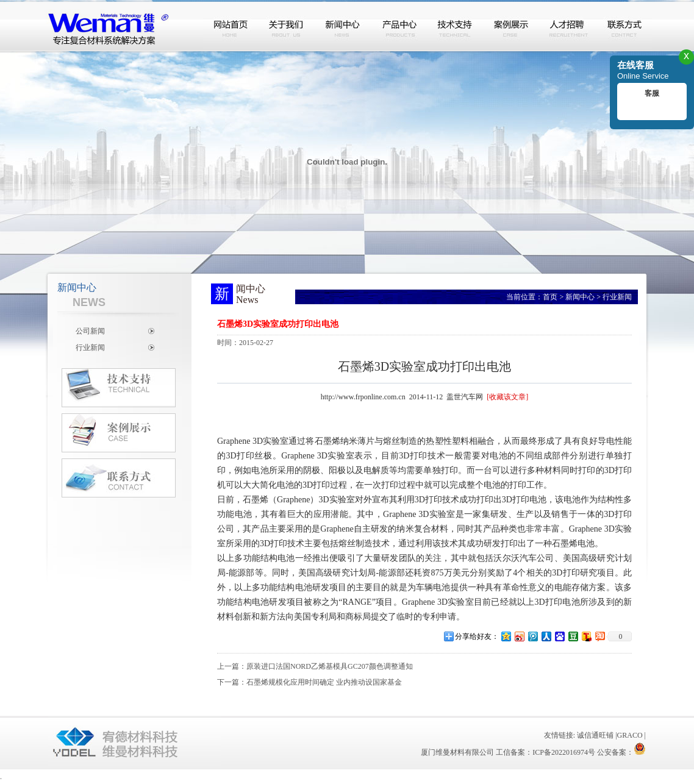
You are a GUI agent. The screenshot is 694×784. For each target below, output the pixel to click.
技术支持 (456, 26)
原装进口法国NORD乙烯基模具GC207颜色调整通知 (330, 666)
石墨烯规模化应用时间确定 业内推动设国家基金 (324, 682)
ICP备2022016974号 (564, 752)
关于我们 (287, 26)
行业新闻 (90, 347)
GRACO (630, 735)
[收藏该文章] (507, 397)
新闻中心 (343, 26)
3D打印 (241, 456)
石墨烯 (327, 441)
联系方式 (624, 26)
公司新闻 (90, 331)
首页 (550, 297)
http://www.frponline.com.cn (363, 397)
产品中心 (399, 26)
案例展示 (512, 26)
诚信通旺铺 (595, 735)
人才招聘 (568, 26)
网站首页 (231, 26)
